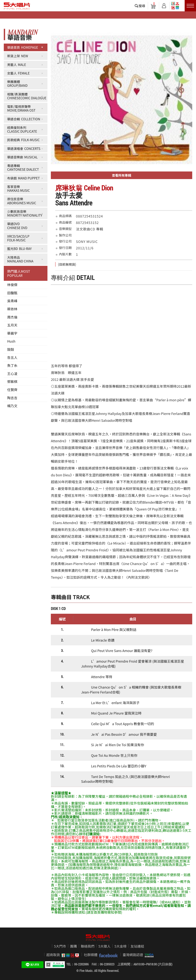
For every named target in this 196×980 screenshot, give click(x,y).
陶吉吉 (12, 398)
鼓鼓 (11, 349)
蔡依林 (12, 309)
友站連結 (137, 946)
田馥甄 (12, 293)
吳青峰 (12, 301)
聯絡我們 (88, 946)
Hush (11, 341)
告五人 (12, 357)
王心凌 (12, 373)
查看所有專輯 (122, 175)
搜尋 (142, 6)
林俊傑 (12, 285)
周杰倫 (12, 317)
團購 (74, 946)
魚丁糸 (12, 365)
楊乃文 (12, 406)
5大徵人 (105, 946)
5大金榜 (121, 946)
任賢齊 (12, 390)
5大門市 (60, 946)
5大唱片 (17, 6)
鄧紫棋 (12, 381)
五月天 (12, 325)
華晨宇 (12, 333)
